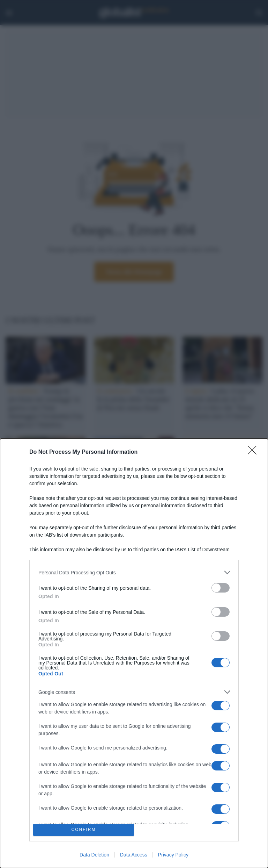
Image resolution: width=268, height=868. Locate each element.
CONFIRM (84, 830)
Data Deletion (94, 855)
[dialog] (134, 653)
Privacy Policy (173, 855)
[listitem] (134, 572)
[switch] (221, 588)
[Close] (254, 452)
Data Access (134, 855)
